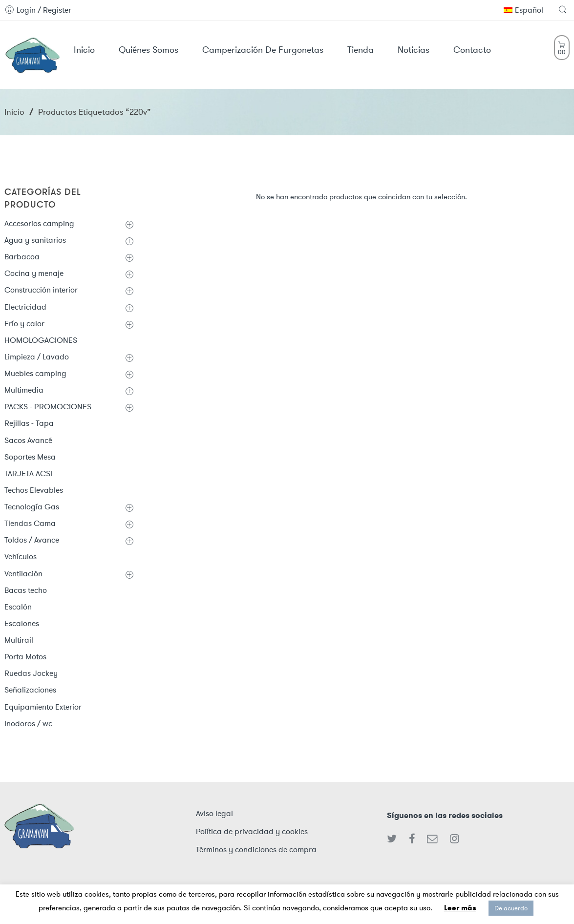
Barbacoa (22, 257)
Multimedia (24, 390)
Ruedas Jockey (31, 673)
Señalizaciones (30, 690)
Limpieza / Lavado (37, 357)
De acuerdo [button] (511, 908)
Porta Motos (25, 657)
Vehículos (21, 556)
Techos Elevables (34, 490)
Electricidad (25, 307)
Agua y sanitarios (35, 240)
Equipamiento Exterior (43, 707)
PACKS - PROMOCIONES (48, 407)
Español (523, 10)
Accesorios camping (39, 223)
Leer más (460, 908)
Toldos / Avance (32, 540)
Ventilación (23, 574)
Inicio (14, 112)
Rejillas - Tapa (29, 423)
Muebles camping (35, 373)
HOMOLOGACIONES (41, 340)
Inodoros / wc (28, 724)
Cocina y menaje (34, 273)
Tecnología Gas (32, 507)
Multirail (19, 640)
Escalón (18, 607)
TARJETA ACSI (28, 473)
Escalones (22, 623)
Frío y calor (24, 324)
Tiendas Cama (30, 523)
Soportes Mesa (30, 457)
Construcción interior (41, 290)
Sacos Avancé (28, 440)
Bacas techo (26, 590)
